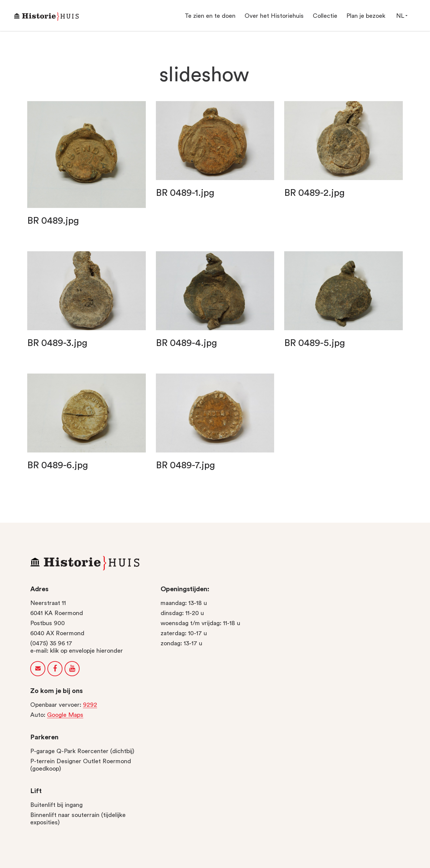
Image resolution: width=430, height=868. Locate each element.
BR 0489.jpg (53, 221)
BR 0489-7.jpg (185, 465)
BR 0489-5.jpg (315, 343)
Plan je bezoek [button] (366, 16)
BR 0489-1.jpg (185, 193)
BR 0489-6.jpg (58, 465)
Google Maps (65, 715)
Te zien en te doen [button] (210, 16)
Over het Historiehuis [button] (274, 16)
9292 (90, 705)
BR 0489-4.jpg (186, 343)
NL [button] (402, 16)
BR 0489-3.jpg (57, 343)
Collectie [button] (325, 16)
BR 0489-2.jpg (314, 193)
